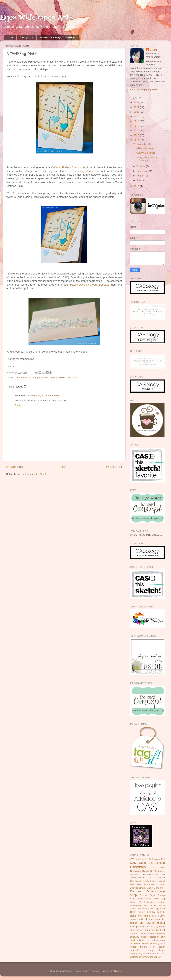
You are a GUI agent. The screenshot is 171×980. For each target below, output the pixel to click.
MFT (163, 888)
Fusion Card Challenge (151, 878)
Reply (18, 405)
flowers (133, 933)
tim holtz (160, 954)
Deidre (153, 50)
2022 (137, 102)
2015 (137, 135)
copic (161, 915)
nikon (153, 947)
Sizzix (157, 899)
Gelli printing (136, 881)
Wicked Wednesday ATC (142, 909)
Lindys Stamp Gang (149, 888)
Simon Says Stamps (141, 899)
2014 (137, 140)
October (141, 166)
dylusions (160, 927)
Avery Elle (160, 859)
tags (152, 954)
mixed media (138, 947)
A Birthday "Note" (145, 148)
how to (149, 940)
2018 (137, 121)
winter (145, 957)
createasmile (137, 919)
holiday (140, 940)
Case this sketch (152, 863)
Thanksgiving (136, 905)
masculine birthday (60, 377)
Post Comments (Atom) (33, 474)
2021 (137, 107)
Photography (27, 38)
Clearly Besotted (40, 377)
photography (136, 954)
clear (154, 916)
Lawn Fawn (148, 884)
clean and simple (140, 916)
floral (162, 930)
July (139, 180)
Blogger (118, 971)
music (74, 377)
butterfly (161, 912)
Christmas (135, 871)
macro (148, 943)
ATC (132, 859)
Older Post (114, 467)
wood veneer (154, 957)
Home (10, 38)
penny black (156, 950)
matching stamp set (86, 171)
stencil (146, 954)
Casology (138, 867)
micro (162, 943)
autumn (142, 912)
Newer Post (15, 467)
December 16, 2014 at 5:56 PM (42, 396)
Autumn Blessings (146, 153)
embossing (150, 930)
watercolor (136, 957)
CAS (133, 863)
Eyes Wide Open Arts (36, 18)
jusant (96, 971)
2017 (137, 126)
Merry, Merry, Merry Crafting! (146, 159)
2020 (137, 112)
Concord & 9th (150, 874)
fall (158, 930)
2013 (137, 186)
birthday (151, 912)
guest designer (150, 937)
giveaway (135, 937)
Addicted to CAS (144, 859)
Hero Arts (135, 884)
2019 (137, 116)
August (141, 176)
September (143, 171)
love (142, 943)
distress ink (147, 927)
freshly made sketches (152, 933)
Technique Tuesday (154, 902)
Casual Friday (22, 377)
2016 (137, 131)
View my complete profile (143, 89)
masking (155, 943)
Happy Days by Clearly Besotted (90, 285)
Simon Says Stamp (152, 895)
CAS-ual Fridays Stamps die (68, 167)
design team (153, 919)
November (142, 144)
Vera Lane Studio (154, 905)
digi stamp (147, 923)
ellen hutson (137, 930)
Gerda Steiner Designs (154, 881)
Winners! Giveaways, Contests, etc (58, 38)
